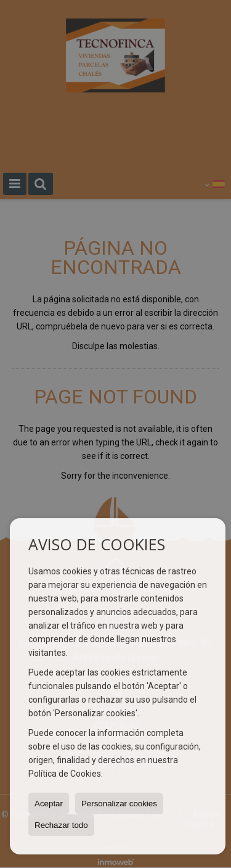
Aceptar (49, 804)
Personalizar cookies (119, 804)
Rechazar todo (61, 825)
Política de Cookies (65, 774)
